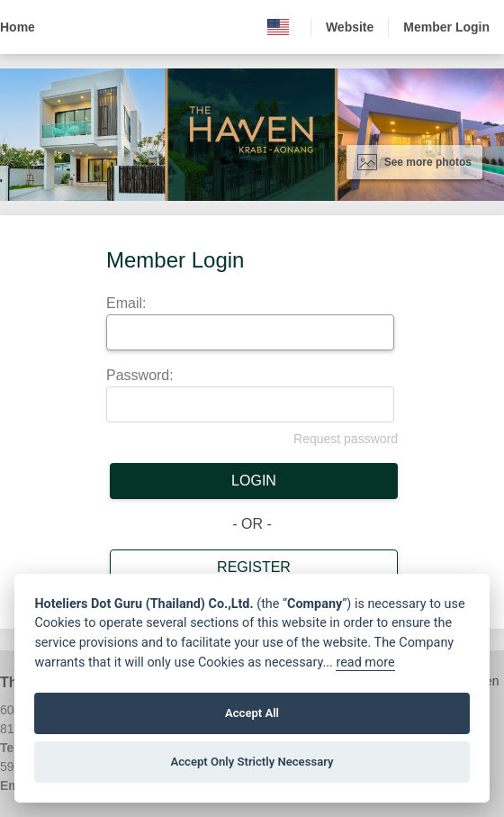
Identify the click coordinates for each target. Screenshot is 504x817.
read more (365, 663)
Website (350, 27)
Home (18, 27)
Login (254, 481)
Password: (140, 375)
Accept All (252, 713)
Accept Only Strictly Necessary (252, 762)
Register (254, 567)
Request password (346, 439)
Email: (126, 303)
